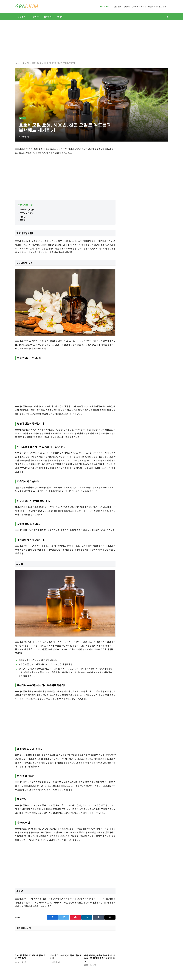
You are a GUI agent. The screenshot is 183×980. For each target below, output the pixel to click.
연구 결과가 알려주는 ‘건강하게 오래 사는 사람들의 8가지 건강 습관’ (140, 7)
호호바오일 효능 (27, 213)
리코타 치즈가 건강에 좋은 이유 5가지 (65, 957)
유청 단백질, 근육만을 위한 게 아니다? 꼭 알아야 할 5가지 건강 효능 (100, 958)
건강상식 (22, 16)
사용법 (23, 217)
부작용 (23, 220)
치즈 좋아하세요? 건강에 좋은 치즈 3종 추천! (30, 957)
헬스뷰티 (48, 16)
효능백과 (35, 16)
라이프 (60, 16)
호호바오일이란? (27, 209)
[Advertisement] (92, 41)
